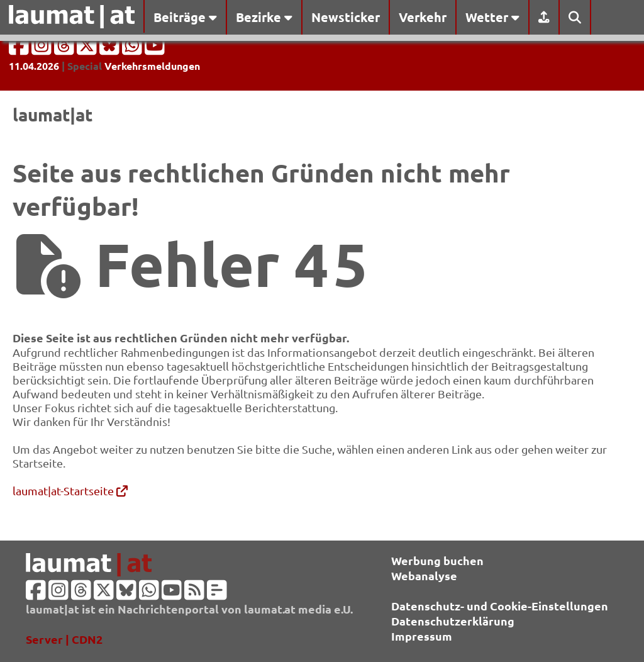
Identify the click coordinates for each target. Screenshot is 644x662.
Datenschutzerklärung (453, 621)
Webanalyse (424, 575)
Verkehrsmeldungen (152, 66)
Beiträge (185, 17)
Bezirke (264, 17)
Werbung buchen (437, 560)
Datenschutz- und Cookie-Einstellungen (500, 606)
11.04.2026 (34, 66)
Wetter (492, 17)
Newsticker (346, 17)
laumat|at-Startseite (70, 491)
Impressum (422, 636)
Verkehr (423, 17)
